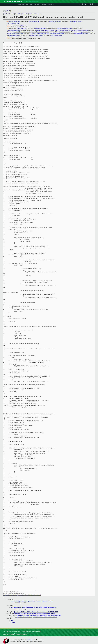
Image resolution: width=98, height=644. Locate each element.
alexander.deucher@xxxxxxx (38, 34)
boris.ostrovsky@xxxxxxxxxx (81, 34)
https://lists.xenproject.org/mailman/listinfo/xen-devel (22, 595)
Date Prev (6, 14)
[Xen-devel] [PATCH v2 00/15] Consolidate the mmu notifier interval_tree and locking (34, 607)
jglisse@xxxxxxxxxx (34, 22)
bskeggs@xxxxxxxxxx (56, 35)
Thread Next (25, 14)
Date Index (31, 14)
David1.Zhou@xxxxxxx (40, 28)
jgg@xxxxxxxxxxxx (86, 32)
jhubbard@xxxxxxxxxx (76, 22)
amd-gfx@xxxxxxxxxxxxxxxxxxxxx (40, 32)
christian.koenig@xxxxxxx (36, 35)
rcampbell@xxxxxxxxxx (55, 22)
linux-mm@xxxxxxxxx (14, 22)
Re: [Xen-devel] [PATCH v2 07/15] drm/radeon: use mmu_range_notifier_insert (32, 601)
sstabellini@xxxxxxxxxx (14, 30)
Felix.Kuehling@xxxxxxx (13, 23)
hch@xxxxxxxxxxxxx (65, 32)
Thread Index (38, 14)
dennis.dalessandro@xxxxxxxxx (22, 32)
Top (4, 11)
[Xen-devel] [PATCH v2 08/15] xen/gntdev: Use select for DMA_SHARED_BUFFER (36, 612)
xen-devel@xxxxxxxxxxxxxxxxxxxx (56, 34)
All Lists (8, 11)
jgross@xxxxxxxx (22, 28)
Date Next (12, 14)
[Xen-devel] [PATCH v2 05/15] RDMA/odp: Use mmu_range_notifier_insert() (34, 614)
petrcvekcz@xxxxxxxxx (14, 35)
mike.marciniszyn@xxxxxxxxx (64, 28)
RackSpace (30, 640)
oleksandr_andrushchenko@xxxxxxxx (45, 30)
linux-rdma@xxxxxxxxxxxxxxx (63, 30)
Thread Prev (18, 14)
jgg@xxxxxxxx (24, 25)
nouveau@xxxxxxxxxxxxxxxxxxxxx (80, 30)
